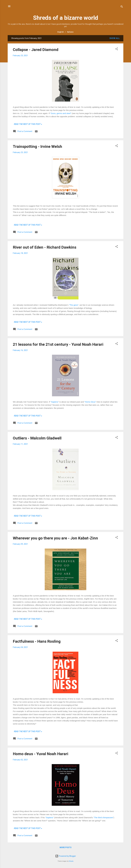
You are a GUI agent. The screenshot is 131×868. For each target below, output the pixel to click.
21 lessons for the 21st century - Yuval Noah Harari (58, 344)
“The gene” (74, 305)
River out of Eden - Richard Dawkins (45, 247)
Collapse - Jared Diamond (36, 50)
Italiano (70, 32)
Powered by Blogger (66, 856)
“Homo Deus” (91, 402)
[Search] (122, 7)
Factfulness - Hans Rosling (37, 641)
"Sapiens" (49, 817)
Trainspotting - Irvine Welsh (37, 146)
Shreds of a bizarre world (66, 18)
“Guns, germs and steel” (61, 113)
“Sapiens (54, 402)
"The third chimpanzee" (104, 817)
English (61, 32)
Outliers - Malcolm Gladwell (37, 438)
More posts (66, 847)
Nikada (71, 861)
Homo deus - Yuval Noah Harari (41, 754)
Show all (115, 38)
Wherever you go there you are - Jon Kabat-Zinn (55, 538)
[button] (117, 49)
